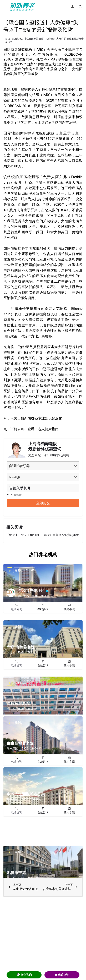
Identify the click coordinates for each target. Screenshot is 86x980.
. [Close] (83, 973)
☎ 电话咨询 (62, 975)
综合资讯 (17, 39)
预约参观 (69, 609)
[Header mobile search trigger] (80, 7)
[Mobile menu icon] (6, 7)
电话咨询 (17, 609)
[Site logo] (23, 7)
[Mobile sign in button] (72, 7)
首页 (8, 39)
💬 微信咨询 (24, 975)
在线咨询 (43, 609)
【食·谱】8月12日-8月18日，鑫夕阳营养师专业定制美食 (42, 535)
